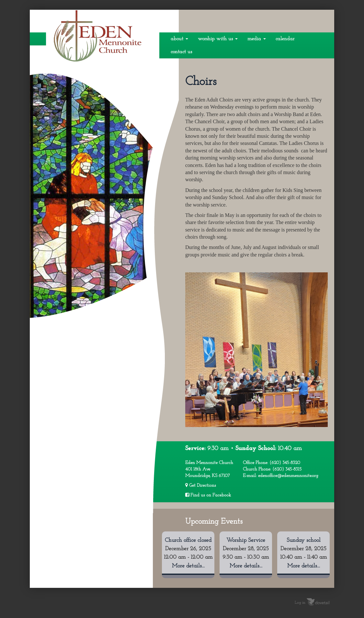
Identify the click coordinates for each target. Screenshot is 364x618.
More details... (188, 566)
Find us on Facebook (208, 495)
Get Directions (201, 485)
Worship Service (246, 540)
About (179, 39)
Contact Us (181, 52)
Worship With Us (218, 39)
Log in (300, 603)
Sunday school (304, 540)
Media (257, 39)
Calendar (285, 39)
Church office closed (188, 540)
